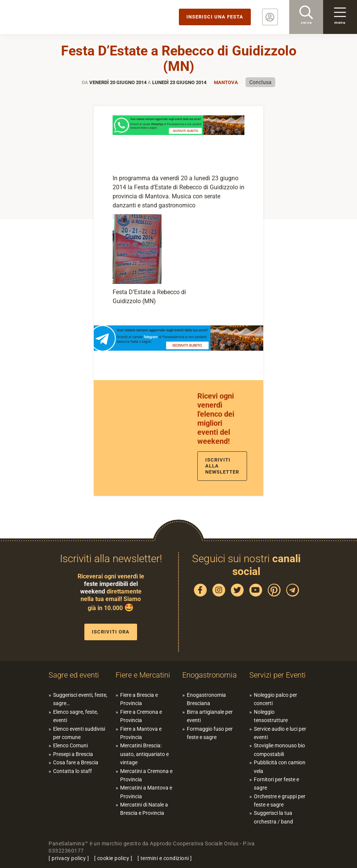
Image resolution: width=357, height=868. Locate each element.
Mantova (226, 82)
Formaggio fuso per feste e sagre (210, 733)
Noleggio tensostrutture (271, 716)
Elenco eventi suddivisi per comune (79, 733)
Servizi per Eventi (278, 675)
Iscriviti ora (111, 632)
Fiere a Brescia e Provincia (139, 699)
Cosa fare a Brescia (76, 762)
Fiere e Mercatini (143, 675)
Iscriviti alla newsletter (222, 466)
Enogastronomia (210, 675)
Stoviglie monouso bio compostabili (279, 750)
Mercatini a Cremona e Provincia (146, 775)
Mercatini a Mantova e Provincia (146, 792)
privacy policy (69, 858)
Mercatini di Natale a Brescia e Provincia (144, 809)
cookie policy (113, 858)
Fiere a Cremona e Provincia (141, 716)
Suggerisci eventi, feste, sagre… (80, 699)
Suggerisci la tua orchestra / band (273, 817)
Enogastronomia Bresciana (206, 699)
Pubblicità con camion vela (280, 767)
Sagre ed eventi (74, 675)
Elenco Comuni (70, 745)
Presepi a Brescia (73, 754)
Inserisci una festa (215, 17)
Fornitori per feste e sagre (276, 784)
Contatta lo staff (72, 771)
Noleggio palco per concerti (275, 699)
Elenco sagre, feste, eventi (76, 716)
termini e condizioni (165, 858)
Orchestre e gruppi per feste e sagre (280, 801)
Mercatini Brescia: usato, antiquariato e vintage (144, 754)
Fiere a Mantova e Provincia (141, 733)
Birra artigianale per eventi (210, 716)
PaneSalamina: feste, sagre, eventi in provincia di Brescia (58, 17)
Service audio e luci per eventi (280, 733)
